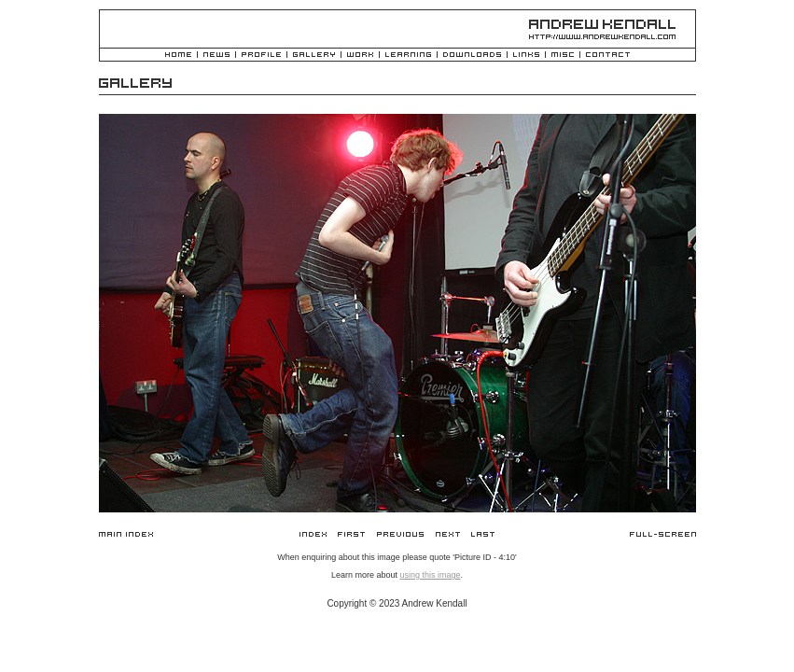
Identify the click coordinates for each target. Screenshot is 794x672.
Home (178, 56)
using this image (430, 575)
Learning (408, 56)
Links (526, 56)
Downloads (472, 56)
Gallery (314, 56)
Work (360, 56)
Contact (608, 56)
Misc (563, 56)
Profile (261, 56)
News (216, 56)
